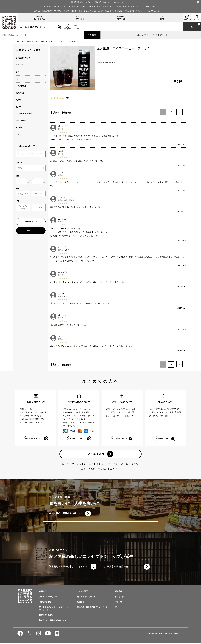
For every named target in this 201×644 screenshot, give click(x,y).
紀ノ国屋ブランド (23, 58)
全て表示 (39, 194)
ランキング (80, 17)
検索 (94, 35)
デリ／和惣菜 (21, 86)
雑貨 (17, 134)
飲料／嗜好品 (27, 41)
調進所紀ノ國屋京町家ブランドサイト (68, 567)
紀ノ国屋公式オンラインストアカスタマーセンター (54, 610)
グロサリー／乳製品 (24, 114)
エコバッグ (20, 127)
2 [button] (171, 112)
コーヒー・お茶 (38, 41)
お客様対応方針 (45, 603)
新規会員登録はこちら (34, 439)
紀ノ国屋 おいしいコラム (87, 598)
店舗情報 (81, 603)
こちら (117, 469)
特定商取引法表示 (46, 616)
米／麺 (18, 107)
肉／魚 (18, 100)
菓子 (17, 72)
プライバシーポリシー (48, 598)
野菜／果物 (20, 93)
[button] (179, 112)
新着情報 (39, 17)
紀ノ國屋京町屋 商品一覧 (115, 567)
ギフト (162, 17)
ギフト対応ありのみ (23, 207)
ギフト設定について (120, 439)
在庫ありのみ (23, 194)
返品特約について (163, 439)
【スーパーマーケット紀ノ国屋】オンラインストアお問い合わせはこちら (100, 464)
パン (17, 79)
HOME (18, 41)
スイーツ (19, 65)
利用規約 (43, 592)
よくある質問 (96, 454)
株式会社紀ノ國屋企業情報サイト (66, 514)
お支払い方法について (77, 439)
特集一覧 (121, 17)
